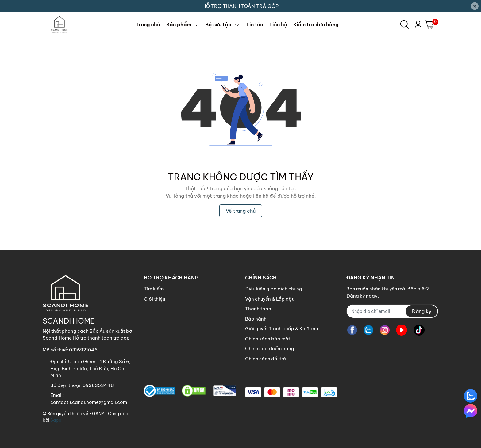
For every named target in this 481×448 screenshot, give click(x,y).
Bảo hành (256, 319)
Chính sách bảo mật (268, 339)
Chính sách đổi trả (266, 359)
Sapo (56, 420)
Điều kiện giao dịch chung (274, 289)
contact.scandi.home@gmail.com (89, 402)
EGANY (97, 414)
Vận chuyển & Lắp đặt (269, 299)
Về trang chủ (241, 211)
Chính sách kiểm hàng (270, 349)
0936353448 (98, 385)
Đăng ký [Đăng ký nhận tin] (421, 311)
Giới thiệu (154, 299)
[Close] (475, 6)
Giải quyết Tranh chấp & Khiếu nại (282, 329)
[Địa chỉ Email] (392, 311)
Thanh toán (258, 309)
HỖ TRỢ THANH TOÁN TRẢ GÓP (240, 6)
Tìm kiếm (154, 289)
